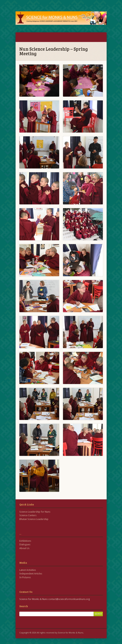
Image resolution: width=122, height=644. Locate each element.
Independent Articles (31, 574)
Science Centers (28, 515)
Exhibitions (25, 541)
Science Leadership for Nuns (35, 512)
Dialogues (25, 544)
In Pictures (25, 577)
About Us (24, 548)
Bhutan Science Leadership (34, 519)
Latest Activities (28, 570)
